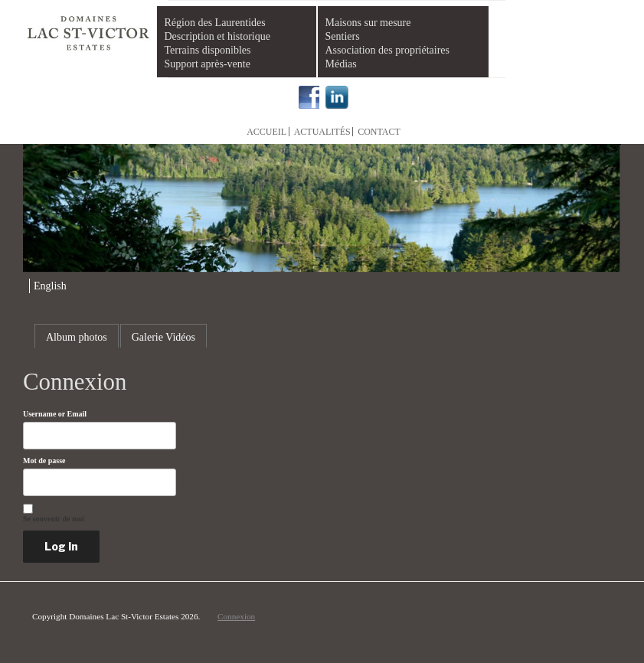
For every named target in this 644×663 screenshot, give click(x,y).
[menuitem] (48, 286)
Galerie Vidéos (163, 337)
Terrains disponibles (208, 50)
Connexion (236, 616)
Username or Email (55, 414)
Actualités (322, 132)
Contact (379, 132)
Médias (341, 64)
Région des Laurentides (215, 23)
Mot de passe (44, 461)
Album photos (77, 337)
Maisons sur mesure (368, 23)
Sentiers (343, 36)
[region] (322, 208)
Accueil (266, 132)
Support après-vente (208, 64)
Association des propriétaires (388, 50)
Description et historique (217, 36)
